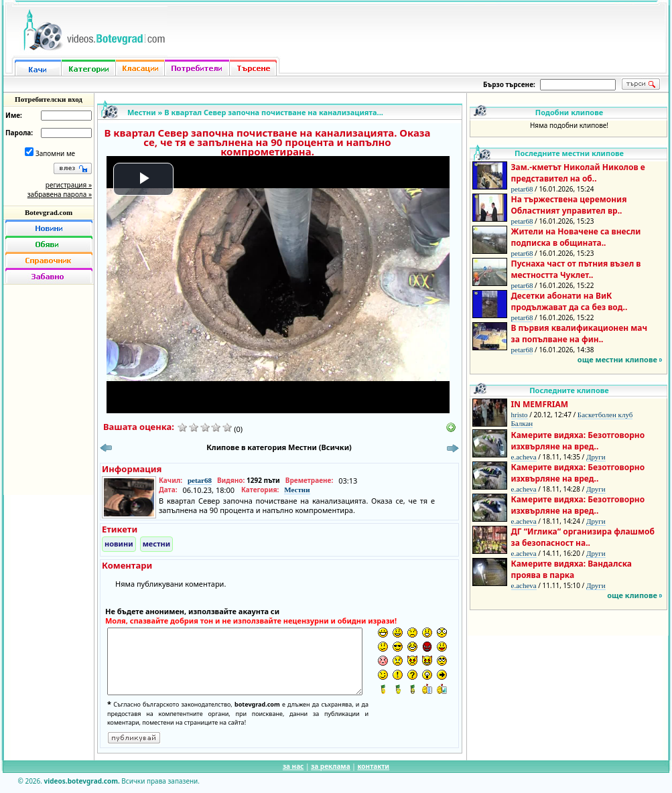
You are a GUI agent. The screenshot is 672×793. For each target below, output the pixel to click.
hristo (520, 415)
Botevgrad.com (49, 212)
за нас (293, 766)
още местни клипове (617, 359)
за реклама (331, 766)
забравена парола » (60, 194)
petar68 (200, 480)
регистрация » (69, 185)
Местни (142, 112)
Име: (14, 115)
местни (157, 544)
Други (596, 457)
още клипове (632, 595)
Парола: (19, 133)
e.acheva (524, 457)
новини (119, 544)
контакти (373, 766)
